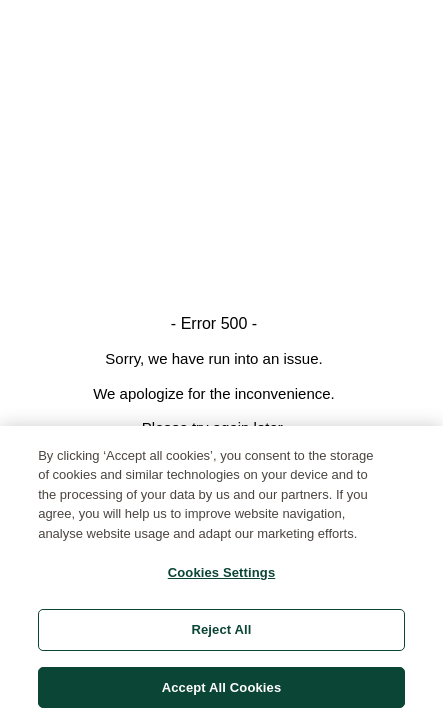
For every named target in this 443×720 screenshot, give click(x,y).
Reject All (221, 635)
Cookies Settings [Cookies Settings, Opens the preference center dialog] (222, 579)
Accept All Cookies (222, 693)
